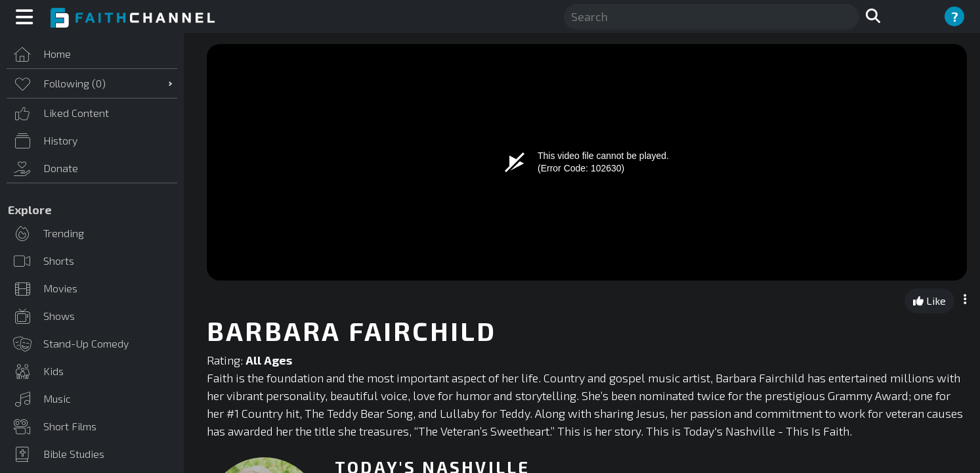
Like (929, 301)
